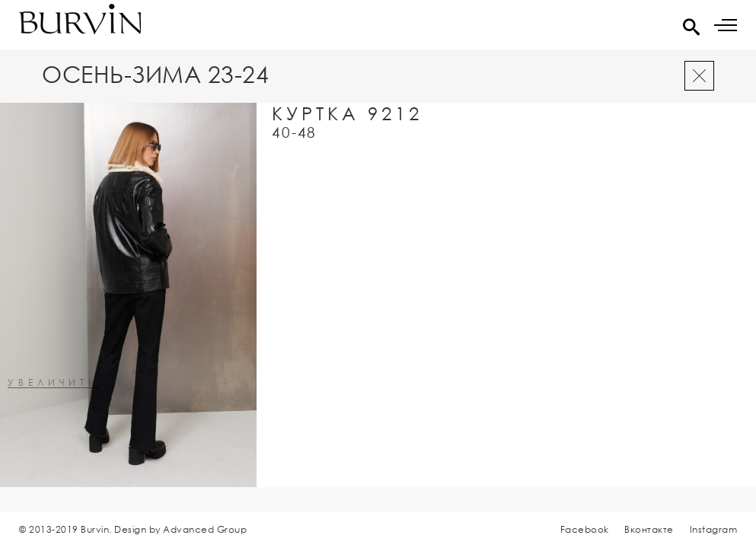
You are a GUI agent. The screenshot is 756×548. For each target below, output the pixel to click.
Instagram (714, 529)
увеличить (53, 383)
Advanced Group (205, 529)
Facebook (585, 529)
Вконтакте (649, 529)
